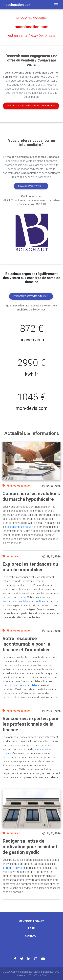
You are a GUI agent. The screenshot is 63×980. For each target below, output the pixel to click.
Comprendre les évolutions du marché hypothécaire (31, 496)
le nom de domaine (32, 18)
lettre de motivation (14, 868)
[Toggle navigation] (56, 5)
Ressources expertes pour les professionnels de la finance (31, 724)
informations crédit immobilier (20, 685)
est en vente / (32, 35)
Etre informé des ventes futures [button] (31, 296)
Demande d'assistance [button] (31, 186)
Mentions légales (32, 921)
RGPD (32, 928)
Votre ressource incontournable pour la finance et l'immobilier (26, 644)
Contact (32, 936)
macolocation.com (32, 27)
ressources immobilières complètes (24, 601)
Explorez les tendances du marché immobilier (30, 567)
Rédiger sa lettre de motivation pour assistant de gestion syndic (30, 847)
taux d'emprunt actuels (20, 527)
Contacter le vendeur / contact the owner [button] (31, 106)
